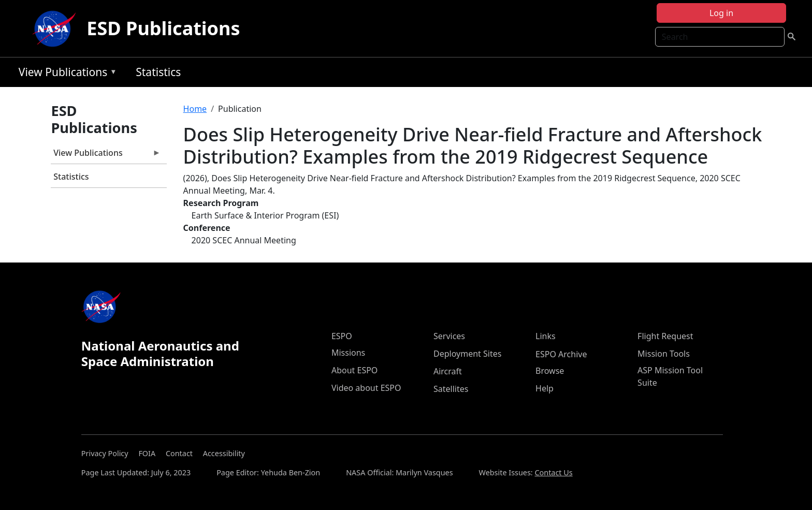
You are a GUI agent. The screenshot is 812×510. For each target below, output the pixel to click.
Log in (721, 13)
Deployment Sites (467, 354)
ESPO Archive (561, 354)
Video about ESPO (366, 388)
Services (449, 336)
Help (545, 388)
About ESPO (354, 370)
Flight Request (665, 336)
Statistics (158, 72)
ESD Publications (163, 28)
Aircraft (448, 371)
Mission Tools (664, 354)
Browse (550, 371)
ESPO (342, 336)
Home (195, 109)
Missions (348, 353)
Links (546, 336)
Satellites (451, 389)
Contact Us (553, 472)
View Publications (65, 74)
